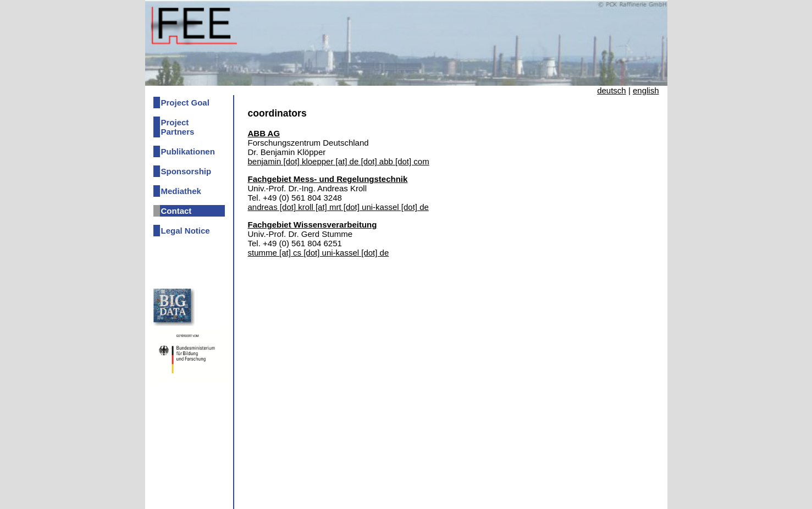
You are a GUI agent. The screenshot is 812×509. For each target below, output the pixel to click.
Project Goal (185, 103)
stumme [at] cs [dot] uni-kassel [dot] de (319, 253)
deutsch (612, 90)
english (646, 90)
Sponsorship (186, 171)
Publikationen (188, 151)
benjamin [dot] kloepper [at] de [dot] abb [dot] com (339, 161)
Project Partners (178, 127)
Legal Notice (186, 231)
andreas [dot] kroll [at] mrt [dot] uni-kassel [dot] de (338, 207)
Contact (176, 211)
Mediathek (181, 191)
